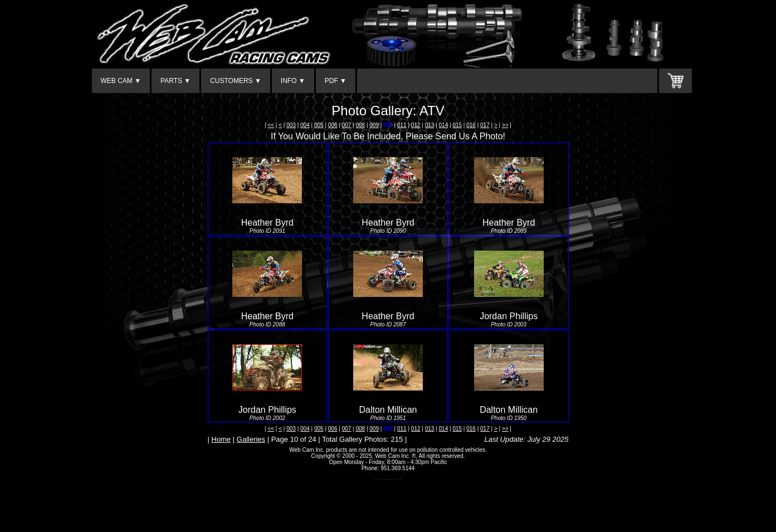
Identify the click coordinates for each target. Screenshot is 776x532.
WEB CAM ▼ (121, 81)
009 (374, 125)
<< (271, 125)
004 (305, 125)
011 (402, 125)
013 (430, 125)
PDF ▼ (336, 81)
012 (416, 125)
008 (360, 125)
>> (505, 125)
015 (457, 125)
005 (319, 125)
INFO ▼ (293, 81)
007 (347, 125)
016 (471, 125)
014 (444, 125)
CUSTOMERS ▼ (236, 81)
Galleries (251, 439)
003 (291, 125)
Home (221, 439)
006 (333, 125)
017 (485, 125)
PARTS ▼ (175, 81)
